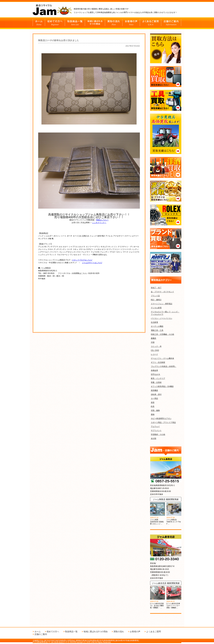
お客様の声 (135, 632)
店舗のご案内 (41, 634)
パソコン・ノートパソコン (162, 318)
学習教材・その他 (158, 434)
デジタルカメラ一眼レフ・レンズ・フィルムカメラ (165, 313)
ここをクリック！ (99, 223)
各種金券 (154, 370)
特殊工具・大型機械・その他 (162, 334)
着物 (153, 414)
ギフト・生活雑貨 (158, 362)
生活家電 (154, 322)
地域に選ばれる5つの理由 (96, 632)
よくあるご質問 (154, 632)
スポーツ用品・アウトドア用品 (163, 422)
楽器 (153, 402)
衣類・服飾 (155, 410)
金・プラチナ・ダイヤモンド (162, 292)
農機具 (154, 338)
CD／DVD (155, 350)
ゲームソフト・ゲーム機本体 (162, 358)
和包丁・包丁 (156, 288)
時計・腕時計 (156, 300)
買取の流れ (119, 632)
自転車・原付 (156, 394)
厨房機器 (154, 390)
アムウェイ (155, 426)
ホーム (38, 632)
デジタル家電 (156, 308)
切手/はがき (156, 374)
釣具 (153, 406)
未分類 (154, 438)
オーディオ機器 (157, 326)
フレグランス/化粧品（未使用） (164, 366)
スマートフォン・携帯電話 (162, 304)
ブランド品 (155, 296)
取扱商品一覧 (71, 632)
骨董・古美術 (156, 382)
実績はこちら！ (102, 220)
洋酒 (153, 342)
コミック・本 (156, 346)
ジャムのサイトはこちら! (92, 263)
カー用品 (154, 398)
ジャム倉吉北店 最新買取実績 (166, 583)
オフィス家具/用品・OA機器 (162, 386)
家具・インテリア (158, 378)
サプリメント (156, 430)
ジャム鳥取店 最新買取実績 (166, 499)
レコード (154, 354)
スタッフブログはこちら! (82, 260)
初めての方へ (53, 632)
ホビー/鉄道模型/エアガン (161, 418)
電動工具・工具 (157, 330)
